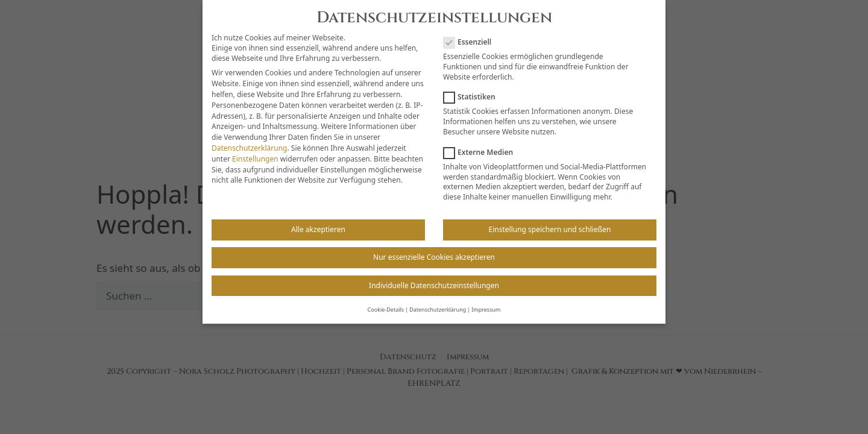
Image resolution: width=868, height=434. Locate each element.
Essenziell (471, 33)
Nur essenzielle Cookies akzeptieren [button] (434, 248)
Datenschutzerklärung (249, 138)
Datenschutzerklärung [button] (438, 300)
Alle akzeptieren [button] (318, 220)
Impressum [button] (486, 300)
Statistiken (473, 88)
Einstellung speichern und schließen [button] (550, 220)
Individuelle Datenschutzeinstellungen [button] (434, 276)
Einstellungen (255, 149)
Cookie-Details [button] (386, 300)
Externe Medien (482, 143)
